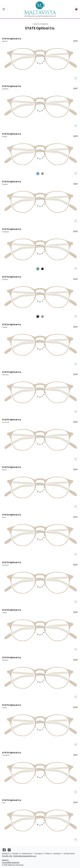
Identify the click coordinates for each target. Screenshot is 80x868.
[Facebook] (4, 851)
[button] (4, 9)
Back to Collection (40, 24)
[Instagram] (9, 851)
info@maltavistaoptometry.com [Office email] (25, 856)
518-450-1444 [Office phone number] (7, 856)
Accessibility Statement (11, 862)
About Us (5, 860)
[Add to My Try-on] (76, 78)
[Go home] (40, 9)
